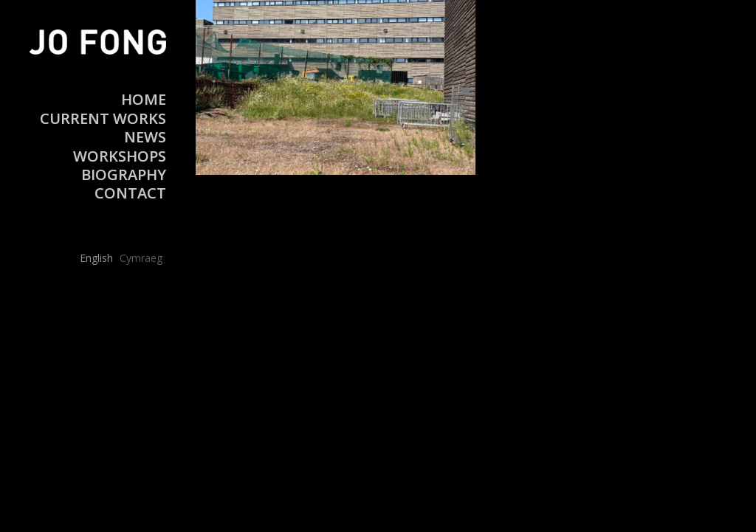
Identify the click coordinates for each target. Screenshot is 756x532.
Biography (124, 175)
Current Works (103, 118)
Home (144, 99)
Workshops (120, 156)
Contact (130, 193)
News (145, 137)
